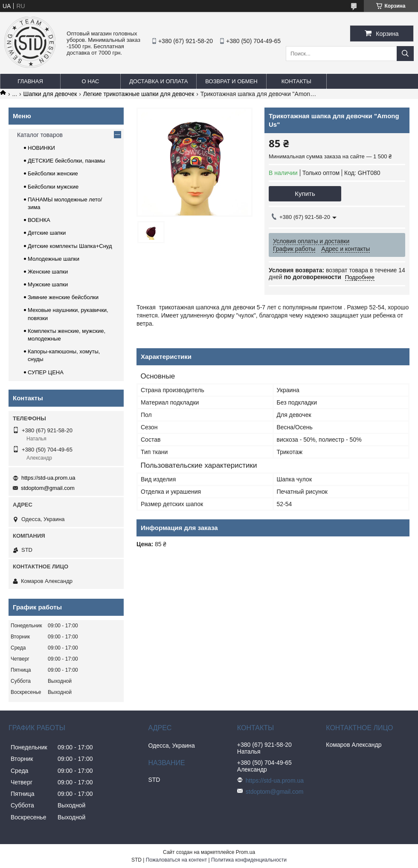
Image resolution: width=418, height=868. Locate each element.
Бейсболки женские (53, 173)
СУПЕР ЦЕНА (46, 372)
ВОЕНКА (39, 220)
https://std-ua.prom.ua (48, 478)
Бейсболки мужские (53, 187)
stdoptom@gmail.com (48, 488)
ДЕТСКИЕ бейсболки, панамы (66, 161)
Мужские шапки (48, 284)
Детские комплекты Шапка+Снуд (70, 246)
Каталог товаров (40, 135)
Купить (305, 194)
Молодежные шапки (54, 259)
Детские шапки (47, 233)
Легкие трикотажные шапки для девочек (139, 94)
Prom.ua (245, 852)
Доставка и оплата (158, 81)
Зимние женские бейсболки (63, 297)
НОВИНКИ (41, 148)
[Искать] (405, 54)
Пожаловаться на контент (176, 860)
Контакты (296, 81)
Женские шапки (48, 272)
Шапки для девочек (50, 94)
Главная (30, 81)
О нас (91, 81)
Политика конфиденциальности (249, 860)
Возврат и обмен (231, 81)
